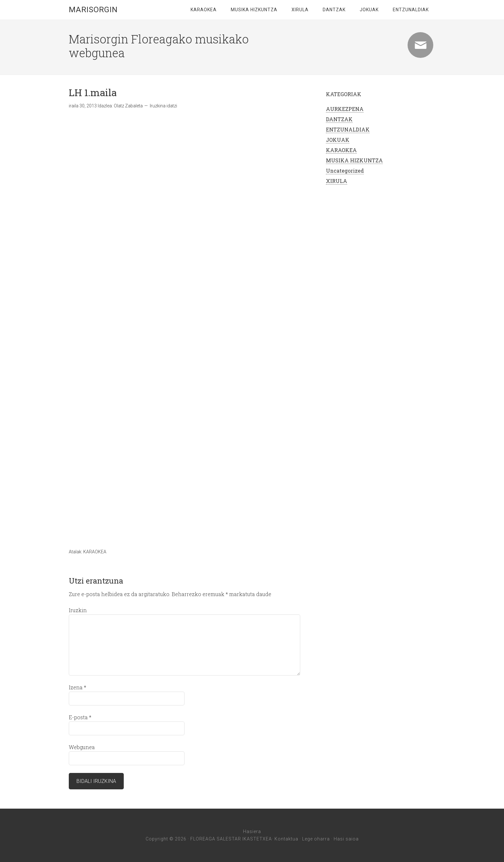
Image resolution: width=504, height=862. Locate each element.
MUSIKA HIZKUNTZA (254, 10)
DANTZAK (334, 10)
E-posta (80, 717)
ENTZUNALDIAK (411, 10)
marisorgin (93, 10)
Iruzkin (78, 610)
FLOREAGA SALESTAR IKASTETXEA (231, 839)
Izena (77, 687)
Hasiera (252, 831)
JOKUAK (369, 10)
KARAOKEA (204, 10)
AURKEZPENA (345, 109)
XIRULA (300, 10)
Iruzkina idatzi (163, 106)
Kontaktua (286, 839)
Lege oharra (316, 839)
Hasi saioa (346, 839)
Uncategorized (345, 171)
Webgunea (82, 747)
